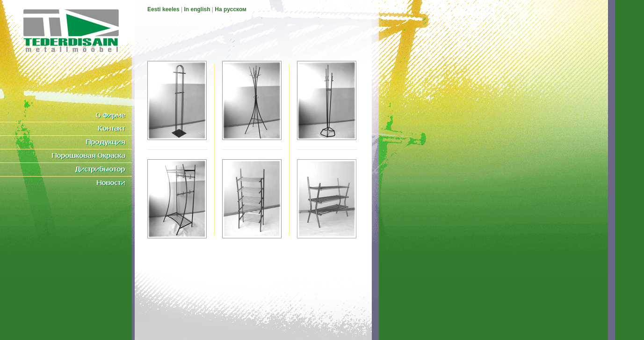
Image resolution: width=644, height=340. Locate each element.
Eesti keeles (163, 9)
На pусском (231, 9)
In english (197, 9)
